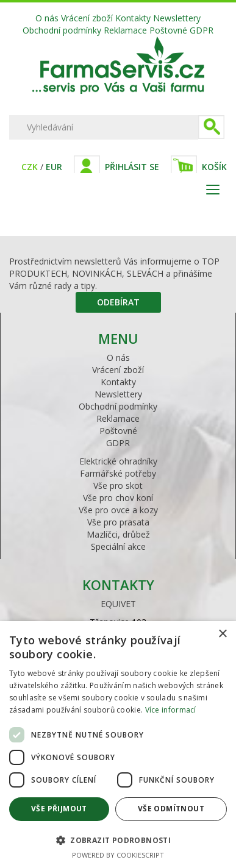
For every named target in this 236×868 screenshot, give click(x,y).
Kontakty (133, 18)
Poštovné (168, 30)
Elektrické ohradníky (118, 461)
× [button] (222, 634)
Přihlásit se (132, 167)
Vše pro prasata (118, 522)
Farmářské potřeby (118, 473)
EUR (54, 167)
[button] (118, 840)
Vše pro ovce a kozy (118, 510)
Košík (214, 167)
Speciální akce (118, 546)
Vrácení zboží (87, 18)
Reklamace (125, 30)
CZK (30, 167)
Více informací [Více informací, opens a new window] (171, 710)
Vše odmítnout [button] (171, 809)
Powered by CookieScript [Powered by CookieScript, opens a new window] (118, 855)
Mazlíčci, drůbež (118, 534)
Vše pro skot (118, 486)
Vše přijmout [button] (59, 809)
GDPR (202, 30)
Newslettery (177, 18)
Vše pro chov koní (118, 498)
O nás (47, 18)
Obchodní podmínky (62, 30)
